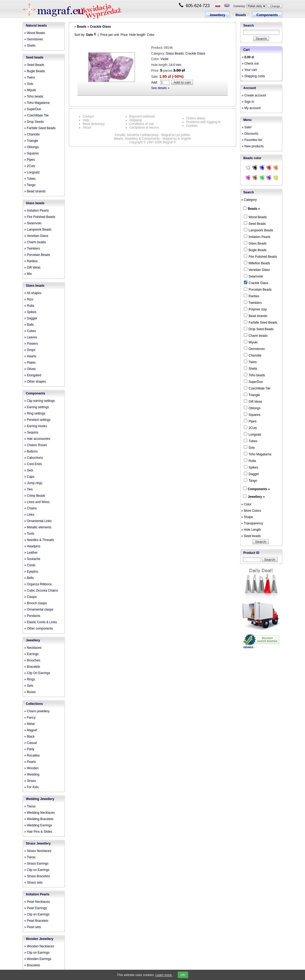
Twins (250, 362)
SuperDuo (253, 382)
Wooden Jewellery (40, 939)
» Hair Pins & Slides (38, 832)
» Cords (30, 565)
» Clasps (30, 597)
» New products (253, 146)
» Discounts (250, 134)
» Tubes (30, 179)
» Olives (30, 369)
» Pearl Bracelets (36, 921)
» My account (251, 108)
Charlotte (253, 355)
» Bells (29, 578)
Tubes (251, 441)
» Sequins (31, 432)
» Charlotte (32, 134)
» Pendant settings (37, 420)
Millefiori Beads (257, 263)
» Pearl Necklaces (37, 902)
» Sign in (248, 102)
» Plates (30, 363)
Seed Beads (255, 223)
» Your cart (249, 70)
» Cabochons (34, 458)
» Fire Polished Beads (40, 217)
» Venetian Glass (36, 236)
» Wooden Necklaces (39, 946)
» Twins (30, 77)
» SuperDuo (33, 109)
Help (86, 120)
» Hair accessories (37, 439)
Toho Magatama (258, 454)
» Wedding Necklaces (40, 813)
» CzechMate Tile (37, 115)
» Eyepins (31, 572)
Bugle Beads (255, 250)
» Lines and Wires (37, 502)
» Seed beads (251, 536)
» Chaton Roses (36, 445)
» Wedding (32, 774)
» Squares (32, 153)
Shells (251, 368)
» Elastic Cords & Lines (41, 622)
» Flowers (31, 344)
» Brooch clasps (35, 603)
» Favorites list (252, 140)
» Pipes (30, 160)
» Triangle (31, 141)
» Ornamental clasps (39, 610)
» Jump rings (33, 483)
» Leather (31, 553)
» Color (246, 504)
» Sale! (247, 127)
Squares (252, 415)
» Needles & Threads (39, 540)
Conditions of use (142, 124)
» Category (249, 200)
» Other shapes (35, 382)
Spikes (251, 467)
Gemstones (254, 349)
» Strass (30, 781)
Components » (259, 489)
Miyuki (251, 342)
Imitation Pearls (38, 894)
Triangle (252, 395)
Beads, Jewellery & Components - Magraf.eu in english (152, 139)
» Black (29, 737)
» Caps (29, 477)
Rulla (250, 461)
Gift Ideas (253, 401)
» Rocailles (32, 755)
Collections (34, 704)
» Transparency (252, 523)
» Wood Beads (35, 33)
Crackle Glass (100, 27)
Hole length (137, 35)
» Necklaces (33, 648)
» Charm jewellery (37, 711)
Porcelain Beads (258, 289)
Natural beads (36, 26)
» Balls (29, 325)
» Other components (39, 628)
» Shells (30, 46)
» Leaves (31, 337)
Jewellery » (256, 497)
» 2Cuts (30, 166)
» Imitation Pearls (37, 211)
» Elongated (33, 375)
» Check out (250, 64)
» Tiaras (30, 806)
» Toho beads (34, 96)
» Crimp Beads (35, 496)
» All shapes (33, 293)
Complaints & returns (144, 128)
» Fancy (30, 718)
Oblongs (252, 408)
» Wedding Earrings (38, 825)
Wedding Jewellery (40, 799)
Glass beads (35, 203)
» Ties (28, 489)
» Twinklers (32, 248)
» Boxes (30, 692)
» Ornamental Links (38, 521)
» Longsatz (32, 172)
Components (267, 15)
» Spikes (30, 312)
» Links (29, 515)
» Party (29, 749)
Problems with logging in (203, 122)
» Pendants (32, 616)
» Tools (29, 534)
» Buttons (31, 451)
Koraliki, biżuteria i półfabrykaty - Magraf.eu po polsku (152, 135)
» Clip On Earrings (37, 673)
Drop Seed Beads (259, 329)
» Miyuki (30, 90)
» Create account (254, 95)
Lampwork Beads (258, 230)
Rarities (252, 296)
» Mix (28, 274)
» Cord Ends (33, 464)
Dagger (251, 474)
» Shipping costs (253, 76)
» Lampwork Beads (38, 230)
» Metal (29, 724)
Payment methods (142, 116)
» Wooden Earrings (38, 959)
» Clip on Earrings (37, 870)
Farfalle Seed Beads (261, 322)
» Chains (30, 508)
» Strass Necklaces (38, 851)
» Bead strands (35, 191)
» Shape (247, 517)
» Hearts (30, 356)
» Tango (30, 185)
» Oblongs (32, 147)
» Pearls (30, 762)
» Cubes (30, 331)
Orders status (196, 118)
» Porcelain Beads (37, 255)
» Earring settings (37, 407)
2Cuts (250, 428)
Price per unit (110, 35)
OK (183, 975)
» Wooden (32, 768)
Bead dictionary (94, 124)
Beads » (254, 209)
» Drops (30, 350)
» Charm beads (35, 242)
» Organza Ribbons (38, 584)
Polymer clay (255, 309)
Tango (251, 480)
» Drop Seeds (34, 122)
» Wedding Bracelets (39, 819)
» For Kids (32, 787)
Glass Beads (175, 53)
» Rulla (29, 306)
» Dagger (31, 318)
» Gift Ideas (32, 267)
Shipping (136, 120)
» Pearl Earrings (36, 908)
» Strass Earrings (36, 864)
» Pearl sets (33, 927)
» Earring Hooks (36, 426)
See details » (160, 88)
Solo (249, 447)
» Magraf (30, 730)
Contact (88, 116)
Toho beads (254, 375)
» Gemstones (34, 39)
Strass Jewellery (38, 844)
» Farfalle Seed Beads (40, 128)
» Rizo (29, 299)
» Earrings (32, 654)
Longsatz (253, 434)
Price (124, 35)
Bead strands (256, 316)
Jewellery (217, 15)
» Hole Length (251, 530)
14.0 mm (175, 65)
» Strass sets (33, 883)
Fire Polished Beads (260, 256)
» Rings (30, 679)
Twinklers (253, 303)
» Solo (29, 84)
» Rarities (31, 261)
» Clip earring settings (40, 401)
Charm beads (256, 335)
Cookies (192, 126)
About (87, 128)
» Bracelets (32, 667)
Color (151, 35)
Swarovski (253, 276)
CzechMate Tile (257, 388)
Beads (241, 15)
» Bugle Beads (35, 71)
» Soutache (32, 559)
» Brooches (32, 660)
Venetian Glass (257, 270)
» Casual (30, 743)
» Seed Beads (34, 65)
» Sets (29, 470)
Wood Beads (255, 217)
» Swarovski (33, 223)
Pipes (250, 421)
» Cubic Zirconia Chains (41, 591)
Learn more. (164, 975)
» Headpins (32, 546)
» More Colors (251, 511)
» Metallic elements (38, 527)
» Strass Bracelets (37, 876)
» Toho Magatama (37, 103)
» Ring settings (35, 413)
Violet (164, 59)
